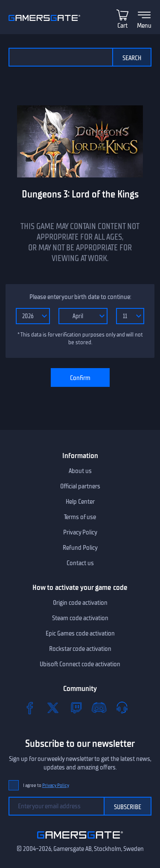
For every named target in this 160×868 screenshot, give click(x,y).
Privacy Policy (80, 532)
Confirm (80, 378)
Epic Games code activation (80, 633)
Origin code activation (80, 603)
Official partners (80, 486)
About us (80, 471)
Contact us (80, 563)
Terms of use (80, 517)
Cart (122, 26)
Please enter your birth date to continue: (80, 297)
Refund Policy (80, 548)
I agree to (46, 785)
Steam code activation (80, 618)
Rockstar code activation (80, 649)
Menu (144, 26)
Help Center (80, 502)
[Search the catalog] (60, 57)
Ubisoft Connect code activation (80, 664)
